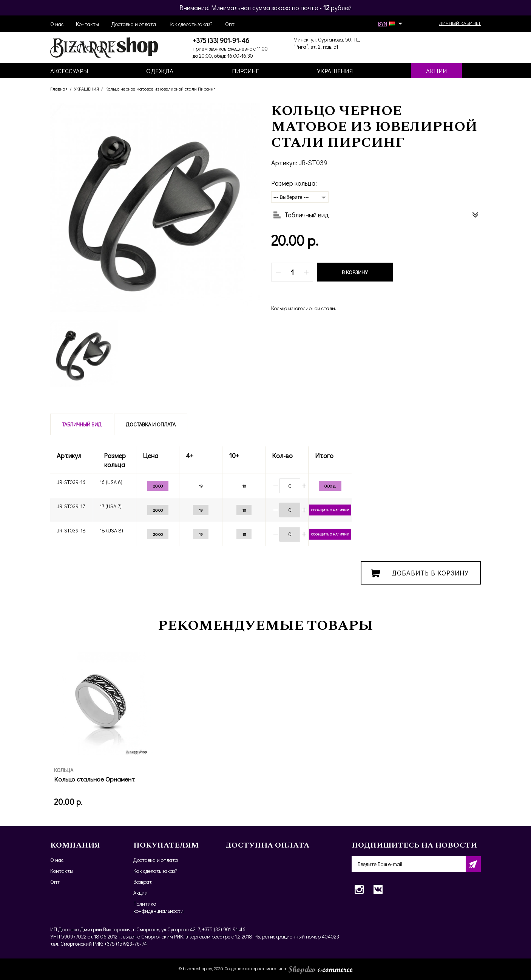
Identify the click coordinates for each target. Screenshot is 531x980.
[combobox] (300, 197)
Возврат (143, 882)
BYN (389, 24)
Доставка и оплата (134, 24)
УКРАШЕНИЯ (86, 89)
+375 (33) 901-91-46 (221, 40)
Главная (59, 89)
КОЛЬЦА (64, 770)
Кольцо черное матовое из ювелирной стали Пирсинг (160, 89)
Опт (230, 24)
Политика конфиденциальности (158, 907)
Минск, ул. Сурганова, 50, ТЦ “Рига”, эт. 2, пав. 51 (327, 43)
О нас (57, 24)
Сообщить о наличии (330, 510)
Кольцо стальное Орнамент (94, 779)
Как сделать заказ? (191, 24)
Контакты (87, 24)
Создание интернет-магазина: (289, 968)
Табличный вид (82, 424)
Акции (140, 893)
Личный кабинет (460, 23)
